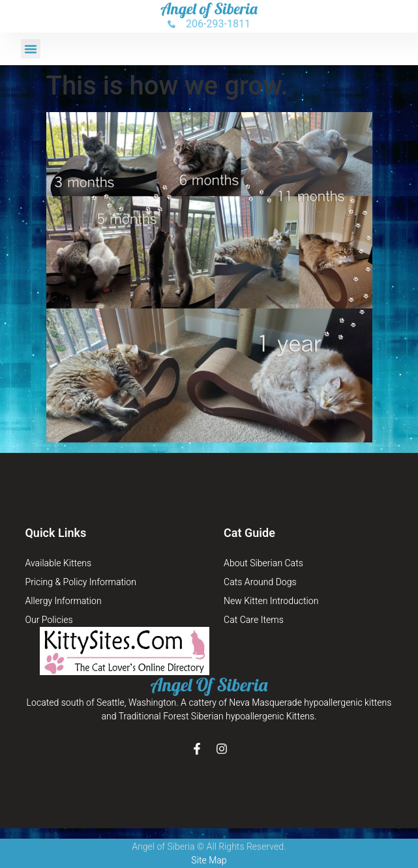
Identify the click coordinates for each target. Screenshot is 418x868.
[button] (31, 49)
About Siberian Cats (263, 563)
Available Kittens (58, 563)
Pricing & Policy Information (80, 582)
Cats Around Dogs (260, 582)
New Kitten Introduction (271, 601)
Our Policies (49, 620)
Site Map (209, 861)
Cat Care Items (254, 620)
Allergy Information (63, 601)
